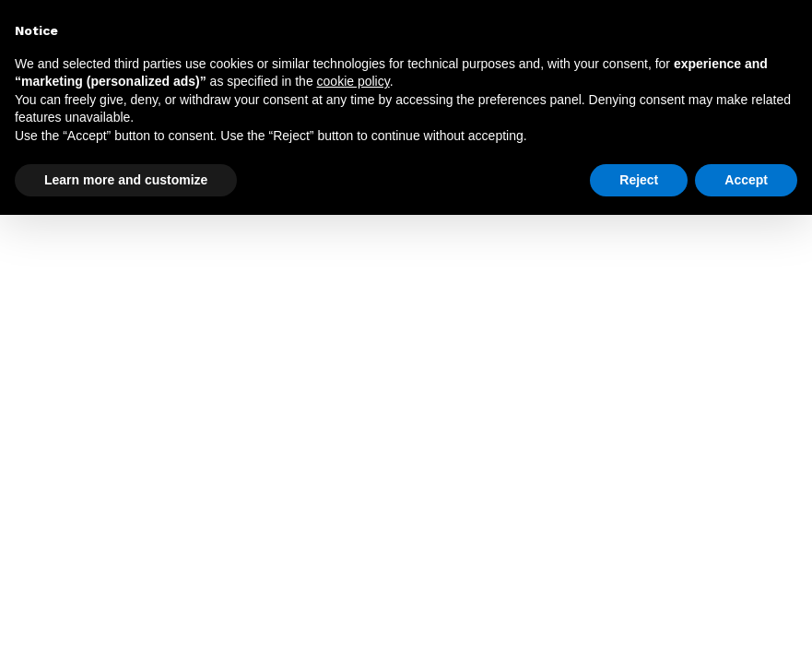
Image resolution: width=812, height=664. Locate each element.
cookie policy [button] (353, 81)
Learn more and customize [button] (126, 180)
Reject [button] (639, 180)
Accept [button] (746, 180)
